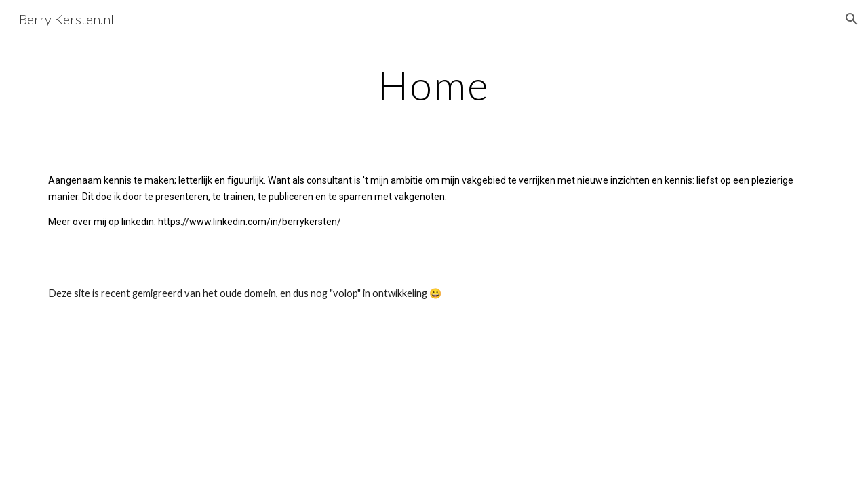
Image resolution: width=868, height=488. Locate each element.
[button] (852, 19)
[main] (434, 85)
